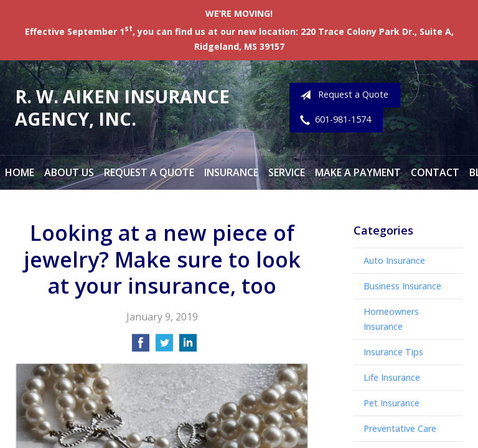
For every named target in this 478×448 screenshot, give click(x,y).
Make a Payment (358, 172)
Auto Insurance (394, 260)
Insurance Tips (393, 352)
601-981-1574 (333, 120)
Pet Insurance (391, 403)
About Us (69, 172)
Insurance (231, 172)
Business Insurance (402, 286)
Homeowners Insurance (391, 319)
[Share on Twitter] (164, 347)
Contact (435, 172)
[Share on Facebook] (141, 347)
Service (287, 172)
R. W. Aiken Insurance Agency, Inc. (122, 107)
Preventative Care (400, 428)
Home (20, 172)
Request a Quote (342, 95)
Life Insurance (392, 377)
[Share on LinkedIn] (188, 347)
